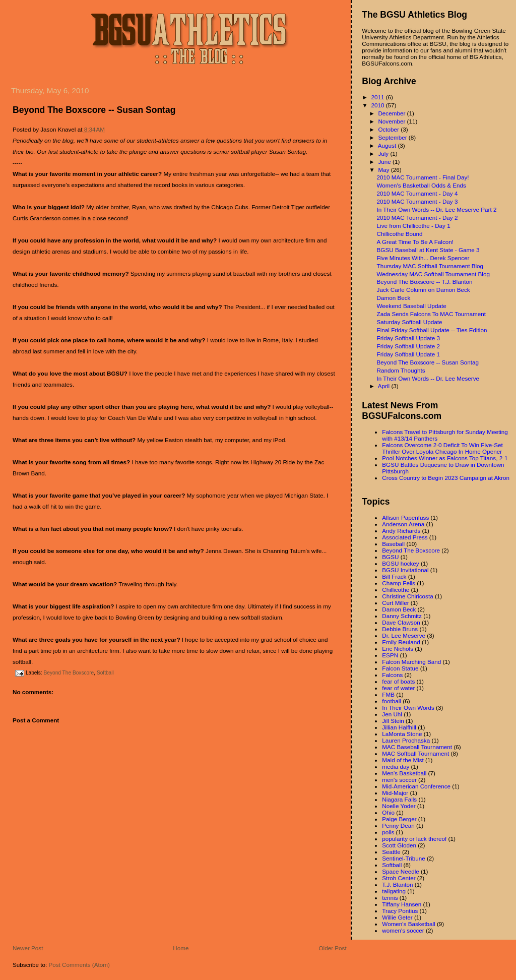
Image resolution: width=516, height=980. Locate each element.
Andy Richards (401, 531)
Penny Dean (398, 825)
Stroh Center (399, 878)
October (389, 129)
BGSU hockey (400, 563)
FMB (388, 694)
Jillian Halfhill (399, 727)
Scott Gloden (399, 845)
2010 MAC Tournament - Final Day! (423, 177)
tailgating (394, 891)
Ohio (388, 812)
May (384, 170)
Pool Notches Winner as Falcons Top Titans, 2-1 (445, 458)
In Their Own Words (408, 708)
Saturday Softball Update (410, 322)
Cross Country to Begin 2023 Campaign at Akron (446, 478)
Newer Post (28, 948)
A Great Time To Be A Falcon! (415, 242)
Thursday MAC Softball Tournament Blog (430, 266)
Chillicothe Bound (400, 234)
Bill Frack (394, 576)
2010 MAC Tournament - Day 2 (417, 218)
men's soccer (399, 780)
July (384, 154)
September (393, 137)
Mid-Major (395, 793)
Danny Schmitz (402, 616)
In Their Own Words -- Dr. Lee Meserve (428, 378)
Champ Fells (399, 583)
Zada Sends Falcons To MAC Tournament (432, 314)
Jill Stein (393, 721)
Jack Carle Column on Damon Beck (424, 290)
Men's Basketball (404, 773)
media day (396, 767)
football (392, 701)
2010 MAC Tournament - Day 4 (417, 193)
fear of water (398, 688)
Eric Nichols (398, 649)
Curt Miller (395, 603)
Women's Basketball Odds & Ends (422, 185)
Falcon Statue (400, 668)
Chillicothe (396, 590)
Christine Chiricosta (407, 596)
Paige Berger (399, 819)
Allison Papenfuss (405, 517)
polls (388, 832)
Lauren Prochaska (406, 740)
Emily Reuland (401, 642)
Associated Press (405, 537)
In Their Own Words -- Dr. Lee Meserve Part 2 (437, 209)
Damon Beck (394, 298)
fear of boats (398, 681)
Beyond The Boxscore (69, 673)
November (392, 121)
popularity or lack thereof (414, 839)
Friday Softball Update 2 (408, 346)
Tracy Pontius (400, 911)
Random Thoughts (401, 370)
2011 (378, 97)
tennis (390, 898)
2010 (378, 105)
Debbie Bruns (400, 629)
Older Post (333, 948)
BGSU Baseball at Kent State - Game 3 (428, 250)
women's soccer (403, 930)
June (385, 162)
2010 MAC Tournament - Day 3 (417, 201)
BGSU (390, 557)
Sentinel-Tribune (403, 858)
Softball (105, 673)
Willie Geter (397, 917)
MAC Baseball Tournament (417, 747)
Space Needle (400, 871)
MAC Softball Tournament (415, 753)
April (385, 386)
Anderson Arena (403, 524)
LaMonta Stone (402, 734)
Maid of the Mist (403, 760)
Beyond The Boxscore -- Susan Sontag (94, 110)
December (392, 113)
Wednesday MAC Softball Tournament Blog (433, 274)
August (388, 145)
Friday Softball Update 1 (408, 354)
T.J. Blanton (397, 884)
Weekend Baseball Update (412, 306)
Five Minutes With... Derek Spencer (423, 258)
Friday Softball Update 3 (408, 338)
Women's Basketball (408, 924)
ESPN (390, 655)
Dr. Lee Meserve (404, 635)
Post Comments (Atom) (79, 965)
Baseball (393, 544)
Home (181, 948)
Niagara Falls (399, 799)
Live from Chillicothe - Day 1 (414, 226)
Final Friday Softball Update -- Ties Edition (432, 330)
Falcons (392, 675)
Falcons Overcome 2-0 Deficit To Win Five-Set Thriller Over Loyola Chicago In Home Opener (442, 448)
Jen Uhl (392, 714)
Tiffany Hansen (402, 904)
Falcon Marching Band (411, 662)
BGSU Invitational (405, 570)
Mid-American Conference (416, 786)
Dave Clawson (401, 622)
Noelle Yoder (399, 806)
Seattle (391, 852)
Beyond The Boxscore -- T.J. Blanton (425, 282)
